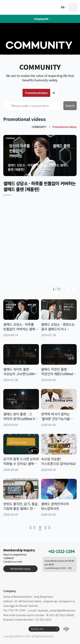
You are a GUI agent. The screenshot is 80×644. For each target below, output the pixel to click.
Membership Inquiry (20, 569)
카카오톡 (11, 629)
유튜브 (17, 629)
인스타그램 (6, 629)
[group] (40, 165)
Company (10, 591)
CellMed (17, 7)
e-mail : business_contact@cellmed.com (52, 611)
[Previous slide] (68, 289)
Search (70, 106)
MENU (73, 7)
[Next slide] (74, 289)
